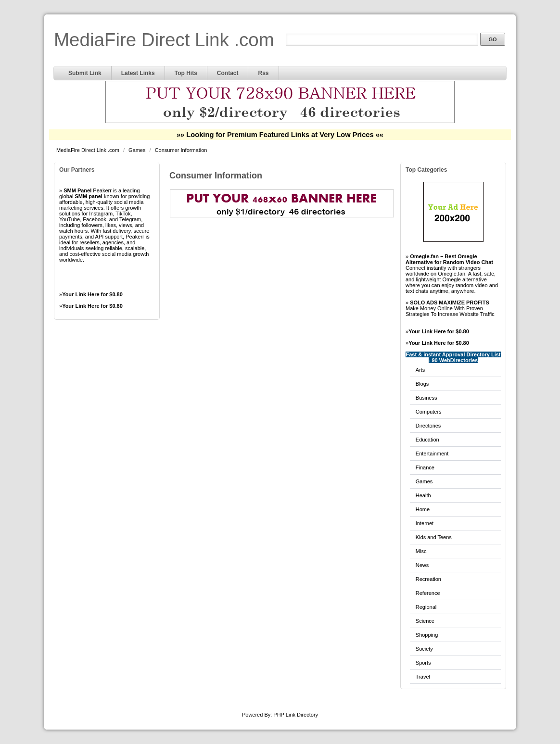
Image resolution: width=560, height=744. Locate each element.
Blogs (422, 384)
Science (425, 621)
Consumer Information (181, 150)
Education (427, 440)
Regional (426, 607)
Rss (263, 73)
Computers (429, 412)
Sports (423, 663)
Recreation (428, 579)
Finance (425, 467)
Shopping (427, 635)
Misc (421, 551)
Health (423, 495)
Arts (420, 370)
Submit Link (85, 73)
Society (424, 649)
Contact (228, 73)
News (422, 565)
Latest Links (138, 73)
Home (423, 509)
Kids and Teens (434, 537)
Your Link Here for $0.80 (92, 294)
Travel (423, 677)
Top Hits (186, 73)
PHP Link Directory (296, 715)
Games (138, 150)
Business (426, 398)
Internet (425, 523)
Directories (428, 426)
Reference (428, 593)
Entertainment (432, 454)
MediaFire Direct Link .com (164, 40)
